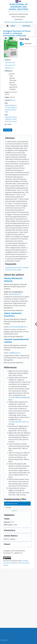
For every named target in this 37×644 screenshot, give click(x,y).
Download (14, 511)
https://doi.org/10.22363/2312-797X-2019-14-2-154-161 (11, 119)
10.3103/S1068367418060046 (18, 398)
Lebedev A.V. (9, 68)
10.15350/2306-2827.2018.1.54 (19, 422)
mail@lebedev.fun (14, 353)
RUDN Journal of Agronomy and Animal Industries (18, 11)
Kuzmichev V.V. (10, 65)
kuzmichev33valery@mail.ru (18, 327)
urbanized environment (13, 268)
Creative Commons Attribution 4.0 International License (16, 563)
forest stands (17, 270)
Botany (13, 100)
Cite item (8, 130)
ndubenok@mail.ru (15, 294)
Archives (26, 26)
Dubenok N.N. (10, 63)
